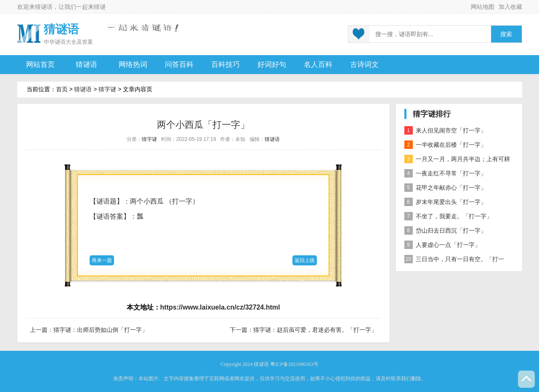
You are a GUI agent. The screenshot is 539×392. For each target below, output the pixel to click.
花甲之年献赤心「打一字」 (445, 188)
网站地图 (483, 7)
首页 (62, 89)
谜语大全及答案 (74, 42)
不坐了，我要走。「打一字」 (448, 216)
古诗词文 (364, 65)
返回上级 (305, 260)
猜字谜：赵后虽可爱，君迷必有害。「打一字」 (315, 330)
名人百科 (318, 65)
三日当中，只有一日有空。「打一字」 (454, 261)
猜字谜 (107, 89)
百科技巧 (226, 65)
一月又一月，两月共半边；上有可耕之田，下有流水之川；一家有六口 (457, 160)
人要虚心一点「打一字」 (442, 245)
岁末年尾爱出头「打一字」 (445, 202)
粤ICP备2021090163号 (294, 364)
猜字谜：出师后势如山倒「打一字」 (101, 330)
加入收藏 (510, 7)
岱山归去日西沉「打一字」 (445, 230)
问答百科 (179, 65)
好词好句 (272, 65)
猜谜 (100, 7)
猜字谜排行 (432, 114)
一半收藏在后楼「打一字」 (445, 145)
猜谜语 (44, 7)
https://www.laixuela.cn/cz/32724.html (220, 307)
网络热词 (133, 65)
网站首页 (40, 65)
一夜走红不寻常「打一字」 (445, 173)
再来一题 (102, 260)
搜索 (506, 34)
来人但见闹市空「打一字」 (445, 130)
